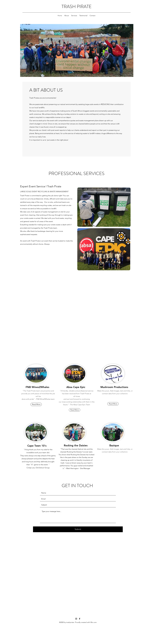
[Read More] (36, 404)
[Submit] (78, 529)
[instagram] (76, 619)
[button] (113, 404)
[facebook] (80, 619)
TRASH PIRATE (77, 6)
